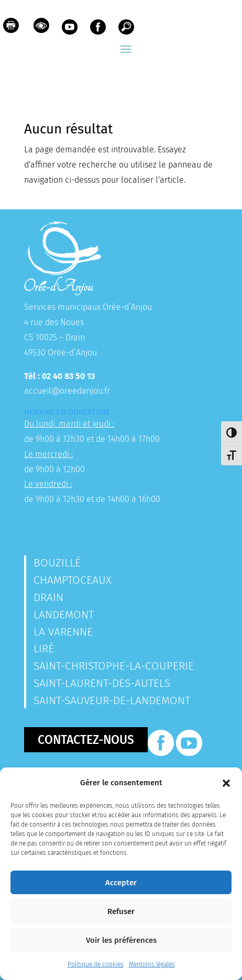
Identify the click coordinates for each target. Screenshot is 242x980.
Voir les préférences (121, 940)
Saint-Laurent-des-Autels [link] (102, 683)
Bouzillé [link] (57, 563)
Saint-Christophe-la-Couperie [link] (114, 666)
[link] (11, 28)
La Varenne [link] (63, 632)
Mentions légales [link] (152, 964)
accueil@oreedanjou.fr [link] (67, 391)
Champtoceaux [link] (73, 580)
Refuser (121, 911)
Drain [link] (48, 597)
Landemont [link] (64, 615)
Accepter (121, 883)
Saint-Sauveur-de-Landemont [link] (112, 700)
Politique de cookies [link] (96, 964)
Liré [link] (44, 649)
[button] (226, 783)
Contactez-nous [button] (86, 740)
